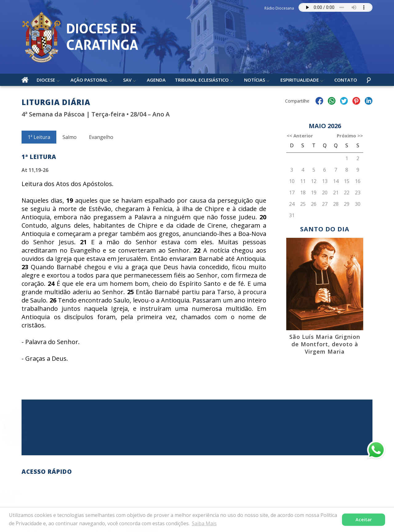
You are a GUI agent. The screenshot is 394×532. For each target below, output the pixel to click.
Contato (346, 80)
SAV (127, 80)
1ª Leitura (39, 137)
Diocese (46, 80)
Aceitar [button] (364, 520)
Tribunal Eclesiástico (202, 80)
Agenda (156, 80)
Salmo (70, 137)
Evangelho (101, 137)
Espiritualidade (300, 80)
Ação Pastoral (89, 80)
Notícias (255, 80)
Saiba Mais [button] (204, 523)
